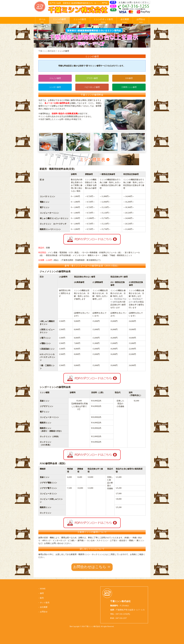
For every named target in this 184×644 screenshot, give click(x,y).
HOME (43, 589)
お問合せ (141, 21)
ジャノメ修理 (55, 78)
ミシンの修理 (59, 21)
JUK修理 (129, 78)
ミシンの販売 (80, 21)
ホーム (42, 21)
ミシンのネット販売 (103, 21)
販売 (42, 598)
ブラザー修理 (92, 78)
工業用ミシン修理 (129, 87)
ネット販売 (45, 603)
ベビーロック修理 (92, 87)
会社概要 (125, 21)
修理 (42, 593)
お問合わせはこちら (90, 567)
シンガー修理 (55, 87)
